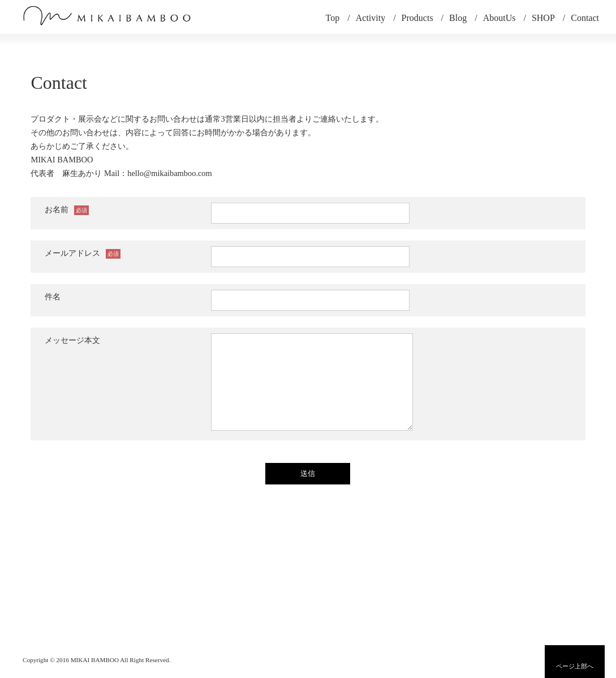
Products (417, 18)
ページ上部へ (575, 666)
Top (333, 18)
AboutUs (499, 18)
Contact (585, 18)
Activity (371, 18)
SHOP (543, 18)
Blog (458, 18)
